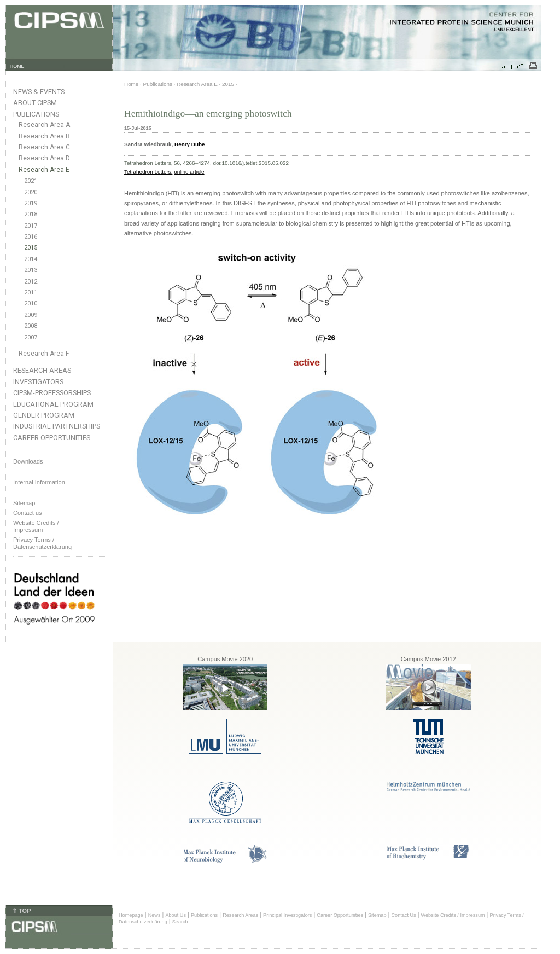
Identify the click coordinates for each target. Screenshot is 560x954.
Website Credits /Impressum (36, 526)
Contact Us (403, 915)
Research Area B (44, 136)
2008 (31, 326)
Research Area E (44, 170)
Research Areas (42, 370)
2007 (31, 337)
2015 (31, 248)
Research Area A (44, 125)
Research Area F (44, 354)
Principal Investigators (287, 915)
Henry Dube (189, 144)
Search (180, 922)
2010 (31, 303)
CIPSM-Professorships (52, 393)
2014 (31, 259)
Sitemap (24, 503)
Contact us (28, 513)
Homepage (131, 915)
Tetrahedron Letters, (148, 172)
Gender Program (44, 415)
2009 (31, 315)
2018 (31, 214)
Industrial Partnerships (57, 426)
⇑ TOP (21, 911)
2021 (31, 181)
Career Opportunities (52, 438)
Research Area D (44, 158)
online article (189, 172)
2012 (31, 282)
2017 (31, 226)
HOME (17, 66)
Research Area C (44, 147)
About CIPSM (35, 103)
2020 (31, 192)
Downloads (28, 461)
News (154, 915)
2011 (31, 293)
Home (131, 84)
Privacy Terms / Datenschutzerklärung (42, 543)
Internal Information (39, 482)
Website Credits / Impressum (453, 915)
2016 (31, 237)
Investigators (38, 382)
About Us (176, 915)
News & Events (39, 92)
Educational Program (53, 404)
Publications (36, 114)
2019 (31, 203)
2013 (31, 270)
